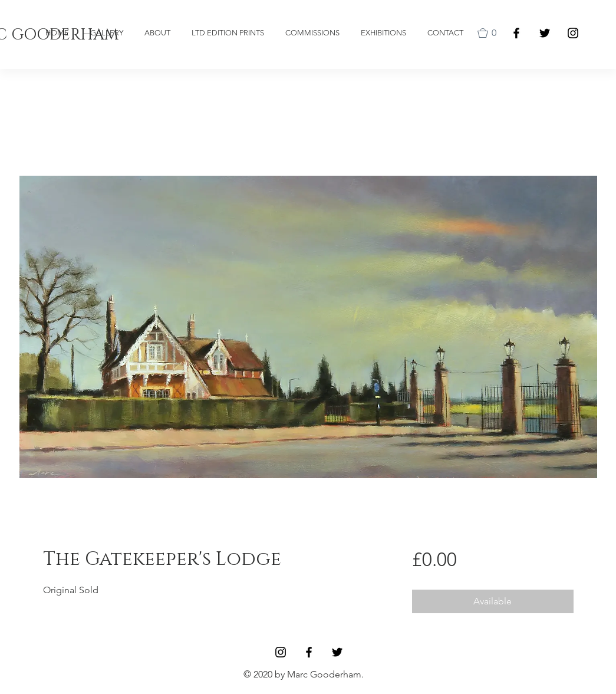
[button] (489, 33)
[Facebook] (516, 33)
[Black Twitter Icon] (545, 33)
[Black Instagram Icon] (573, 33)
